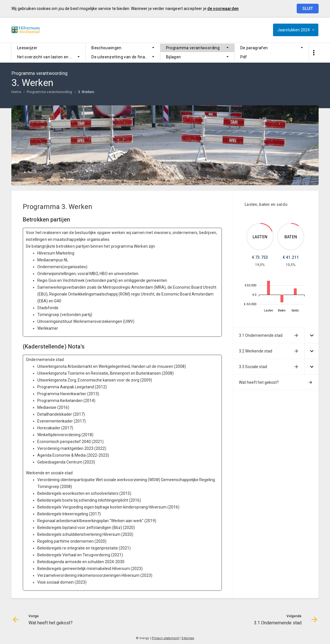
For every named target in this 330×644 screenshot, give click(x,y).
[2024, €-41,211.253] (282, 299)
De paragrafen (254, 48)
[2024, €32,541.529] (295, 292)
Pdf (244, 57)
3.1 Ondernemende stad (261, 335)
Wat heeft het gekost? (259, 382)
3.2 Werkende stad (256, 351)
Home (16, 92)
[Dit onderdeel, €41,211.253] (295, 225)
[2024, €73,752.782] (268, 288)
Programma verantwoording (193, 48)
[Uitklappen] (311, 335)
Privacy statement (165, 638)
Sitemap (188, 638)
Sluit (308, 9)
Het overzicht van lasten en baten (49, 57)
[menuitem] (48, 48)
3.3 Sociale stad (253, 367)
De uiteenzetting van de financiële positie (126, 57)
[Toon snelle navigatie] (314, 53)
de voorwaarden (223, 9)
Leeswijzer (27, 48)
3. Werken (86, 92)
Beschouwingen (106, 48)
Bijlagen (174, 57)
